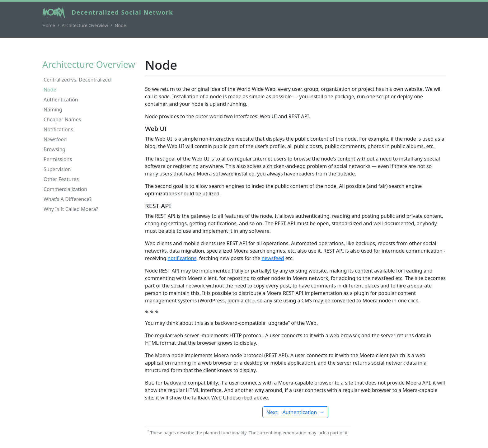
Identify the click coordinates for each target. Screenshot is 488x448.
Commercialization (65, 189)
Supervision (57, 169)
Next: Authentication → (296, 412)
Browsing (54, 149)
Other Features (61, 179)
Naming (53, 110)
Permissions (58, 159)
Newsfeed (55, 139)
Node (50, 90)
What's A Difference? (68, 199)
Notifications (58, 129)
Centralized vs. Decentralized (77, 80)
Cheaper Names (62, 119)
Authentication (61, 100)
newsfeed (273, 258)
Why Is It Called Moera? (71, 209)
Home (49, 25)
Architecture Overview (85, 25)
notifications (182, 258)
